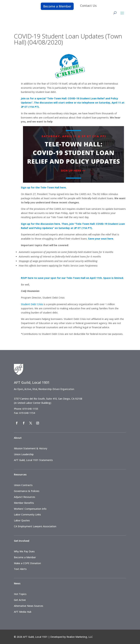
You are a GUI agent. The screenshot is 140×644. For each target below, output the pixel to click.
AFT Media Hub (23, 612)
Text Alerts (20, 569)
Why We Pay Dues (24, 551)
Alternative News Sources (29, 606)
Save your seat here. (101, 239)
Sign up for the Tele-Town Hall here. (44, 187)
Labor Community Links (27, 514)
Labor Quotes (22, 520)
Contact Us (88, 6)
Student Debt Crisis (32, 304)
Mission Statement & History (31, 448)
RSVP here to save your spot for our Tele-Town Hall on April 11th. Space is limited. (72, 278)
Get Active (20, 600)
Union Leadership (24, 454)
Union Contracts (23, 485)
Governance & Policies (27, 491)
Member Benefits (24, 503)
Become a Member (57, 6)
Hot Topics (20, 594)
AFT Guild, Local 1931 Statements (33, 460)
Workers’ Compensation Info (30, 509)
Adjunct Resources (25, 497)
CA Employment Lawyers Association (35, 526)
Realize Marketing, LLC (80, 637)
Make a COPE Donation (27, 563)
